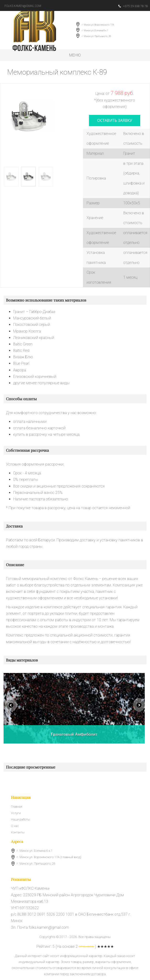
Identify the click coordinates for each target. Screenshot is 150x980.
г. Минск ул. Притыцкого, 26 (96, 36)
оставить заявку (115, 120)
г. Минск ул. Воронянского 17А (98, 25)
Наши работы (20, 819)
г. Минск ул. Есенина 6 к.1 (95, 30)
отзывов (86, 947)
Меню (75, 55)
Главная (17, 807)
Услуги (16, 813)
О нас (15, 826)
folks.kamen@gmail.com (23, 6)
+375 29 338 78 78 (133, 6)
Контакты (18, 832)
